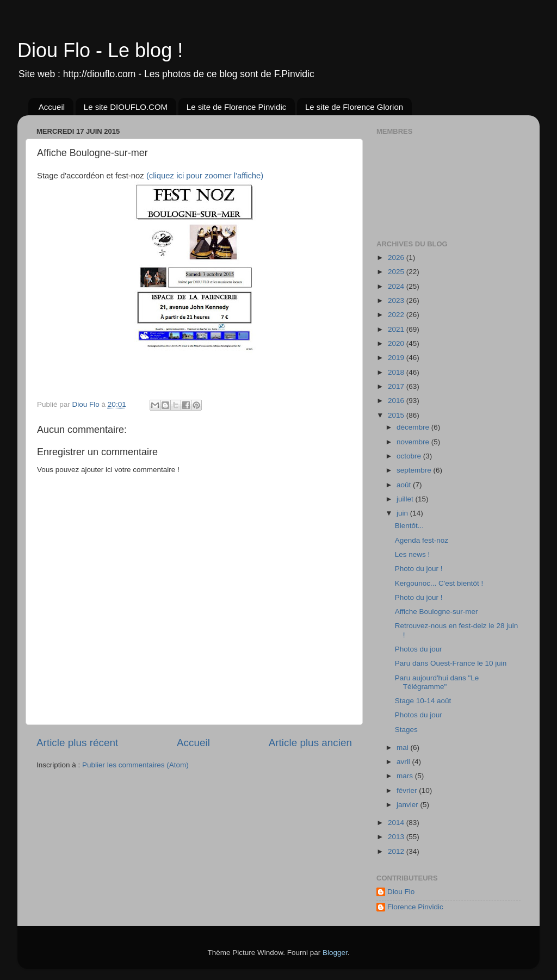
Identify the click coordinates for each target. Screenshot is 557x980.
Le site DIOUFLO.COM (126, 107)
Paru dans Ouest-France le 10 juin (451, 663)
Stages (406, 730)
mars (406, 776)
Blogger (335, 953)
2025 (397, 272)
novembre (414, 442)
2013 (397, 837)
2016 (397, 401)
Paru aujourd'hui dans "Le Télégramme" (437, 682)
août (405, 485)
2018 (397, 372)
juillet (406, 499)
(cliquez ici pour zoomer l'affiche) (205, 176)
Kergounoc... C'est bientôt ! (439, 583)
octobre (410, 456)
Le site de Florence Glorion (354, 107)
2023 (397, 300)
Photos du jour (419, 649)
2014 (397, 823)
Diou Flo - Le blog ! (100, 50)
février (408, 790)
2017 (397, 386)
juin (403, 513)
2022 (397, 315)
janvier (409, 805)
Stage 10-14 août (423, 701)
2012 (397, 851)
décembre (414, 427)
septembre (415, 470)
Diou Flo (401, 892)
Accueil (52, 107)
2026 (397, 258)
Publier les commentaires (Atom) (135, 765)
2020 (397, 343)
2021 (397, 329)
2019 (397, 358)
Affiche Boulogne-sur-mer (437, 612)
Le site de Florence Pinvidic (236, 107)
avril (404, 762)
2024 (397, 286)
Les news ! (413, 554)
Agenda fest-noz (422, 540)
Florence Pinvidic (415, 907)
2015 (397, 415)
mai (404, 748)
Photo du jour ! (419, 569)
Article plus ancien (310, 743)
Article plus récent (77, 743)
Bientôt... (409, 526)
